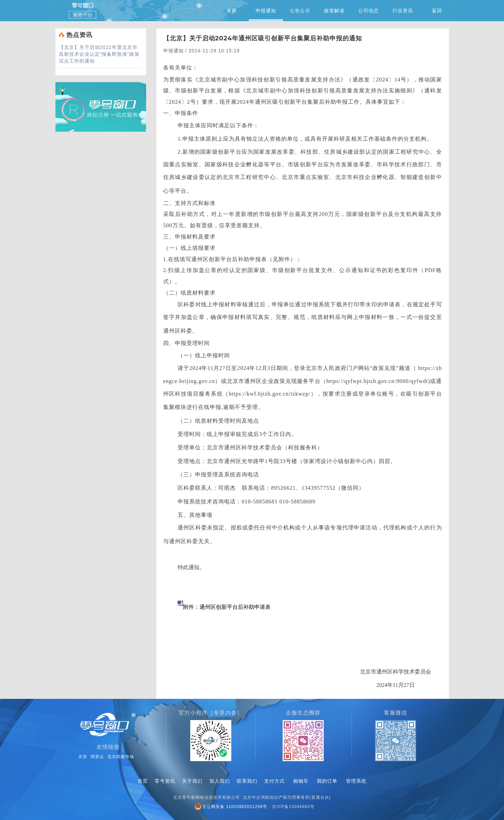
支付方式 (274, 781)
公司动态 (369, 11)
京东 (83, 757)
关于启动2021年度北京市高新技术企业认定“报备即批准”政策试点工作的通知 (99, 54)
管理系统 (356, 781)
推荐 (232, 11)
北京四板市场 (121, 757)
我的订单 (327, 781)
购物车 (301, 781)
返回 (437, 11)
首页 (143, 781)
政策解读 (334, 11)
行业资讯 (403, 11)
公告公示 (300, 11)
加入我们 (220, 781)
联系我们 (247, 781)
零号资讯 (165, 781)
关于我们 (192, 781)
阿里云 (97, 757)
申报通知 (266, 15)
